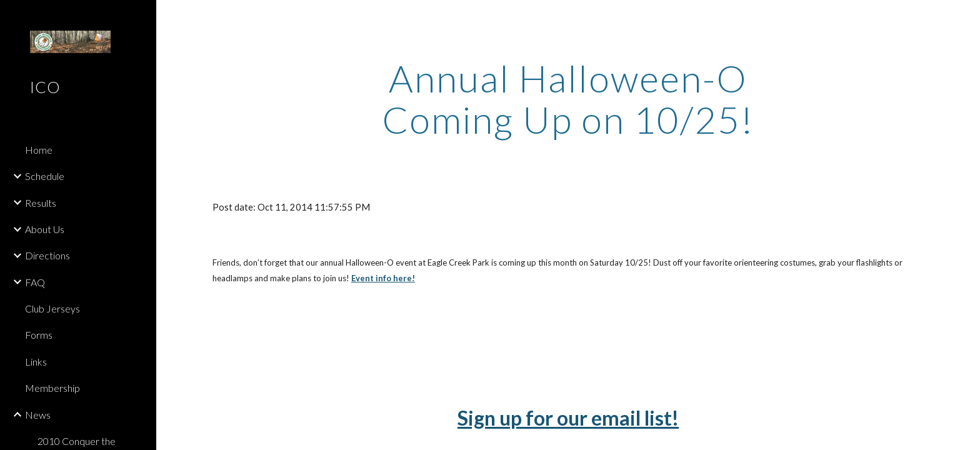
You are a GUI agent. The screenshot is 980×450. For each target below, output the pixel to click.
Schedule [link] (45, 176)
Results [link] (41, 203)
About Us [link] (45, 229)
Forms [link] (39, 335)
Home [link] (39, 150)
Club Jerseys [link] (52, 308)
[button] (965, 17)
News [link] (38, 415)
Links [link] (36, 362)
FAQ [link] (35, 282)
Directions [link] (47, 255)
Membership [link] (52, 388)
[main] (568, 99)
